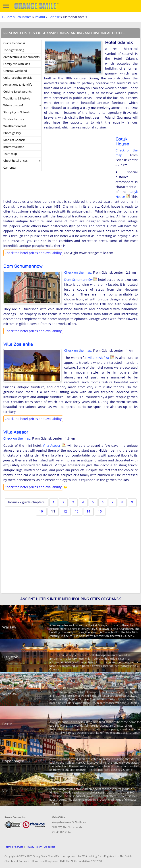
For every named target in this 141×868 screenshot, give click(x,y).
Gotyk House (122, 141)
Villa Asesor (16, 432)
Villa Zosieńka (18, 344)
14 (88, 511)
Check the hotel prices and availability (33, 253)
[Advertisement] (78, 165)
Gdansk (54, 17)
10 (41, 511)
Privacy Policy (34, 847)
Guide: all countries (17, 17)
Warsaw (9, 627)
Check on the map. (78, 272)
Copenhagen (13, 761)
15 (100, 511)
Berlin (7, 724)
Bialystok (10, 657)
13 (77, 511)
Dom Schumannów (23, 266)
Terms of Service (14, 847)
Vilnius (8, 791)
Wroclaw (10, 694)
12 (65, 511)
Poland (40, 17)
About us (50, 847)
